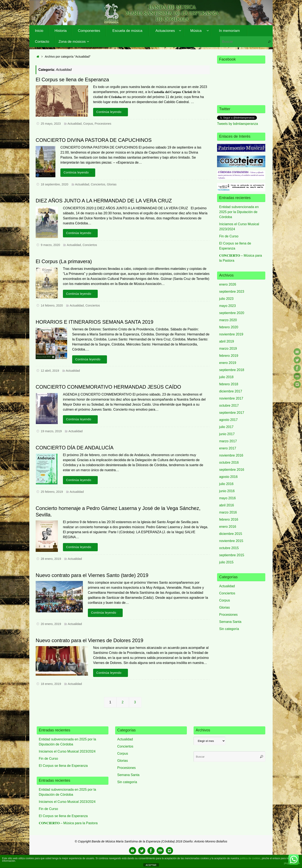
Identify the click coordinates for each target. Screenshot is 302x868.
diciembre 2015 (231, 534)
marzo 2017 (228, 441)
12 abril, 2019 (50, 371)
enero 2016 (228, 527)
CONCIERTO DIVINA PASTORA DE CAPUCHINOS (94, 140)
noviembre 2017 (231, 398)
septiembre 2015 (232, 555)
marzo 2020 (228, 320)
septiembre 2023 (232, 292)
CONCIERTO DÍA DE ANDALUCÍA (75, 448)
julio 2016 (226, 484)
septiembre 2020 (232, 313)
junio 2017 (227, 434)
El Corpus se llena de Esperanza (72, 80)
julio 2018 (226, 377)
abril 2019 (226, 341)
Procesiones (103, 124)
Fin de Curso (229, 236)
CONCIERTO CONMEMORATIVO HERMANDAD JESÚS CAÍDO (108, 387)
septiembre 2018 (232, 370)
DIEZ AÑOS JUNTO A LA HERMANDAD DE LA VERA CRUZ (104, 201)
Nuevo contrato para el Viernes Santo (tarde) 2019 (92, 575)
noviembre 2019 (231, 334)
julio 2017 (226, 427)
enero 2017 (228, 448)
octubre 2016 (229, 462)
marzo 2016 (228, 512)
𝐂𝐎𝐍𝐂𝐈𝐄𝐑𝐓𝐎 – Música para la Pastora (68, 823)
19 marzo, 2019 (51, 431)
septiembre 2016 (232, 470)
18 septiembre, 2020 (54, 184)
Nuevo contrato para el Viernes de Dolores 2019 (89, 640)
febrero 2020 (229, 327)
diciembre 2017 (231, 391)
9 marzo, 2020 (50, 245)
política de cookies (250, 858)
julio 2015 (226, 562)
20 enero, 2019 (51, 624)
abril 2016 (226, 505)
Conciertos (98, 184)
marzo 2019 (228, 349)
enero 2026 (228, 284)
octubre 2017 (229, 406)
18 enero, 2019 (51, 684)
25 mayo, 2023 (51, 124)
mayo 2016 (227, 498)
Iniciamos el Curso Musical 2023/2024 (67, 751)
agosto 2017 (228, 420)
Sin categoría (229, 629)
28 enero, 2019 (51, 559)
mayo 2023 (227, 306)
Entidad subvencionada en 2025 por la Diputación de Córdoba (239, 212)
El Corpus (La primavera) (64, 261)
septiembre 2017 (232, 413)
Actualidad (75, 124)
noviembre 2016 (231, 455)
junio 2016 (227, 491)
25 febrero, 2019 (52, 492)
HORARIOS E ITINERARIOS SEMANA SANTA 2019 (94, 322)
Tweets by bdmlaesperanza (238, 124)
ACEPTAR (151, 865)
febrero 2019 (229, 356)
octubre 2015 (229, 548)
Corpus (88, 124)
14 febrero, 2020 (52, 305)
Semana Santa (230, 622)
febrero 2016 (229, 519)
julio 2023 (226, 299)
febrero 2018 (229, 384)
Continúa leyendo (111, 112)
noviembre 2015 (231, 541)
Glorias (112, 184)
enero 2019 (228, 363)
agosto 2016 (228, 477)
